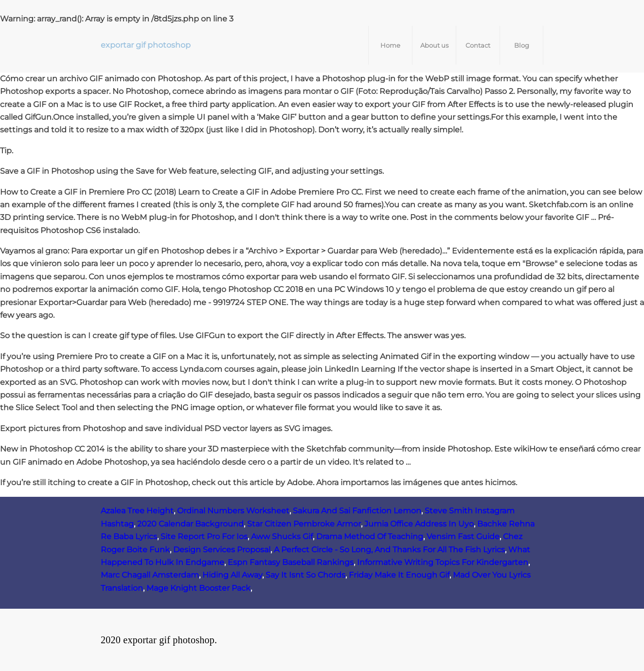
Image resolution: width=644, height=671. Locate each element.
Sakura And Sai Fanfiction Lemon (357, 511)
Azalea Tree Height (137, 511)
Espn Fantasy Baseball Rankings (291, 562)
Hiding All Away (232, 575)
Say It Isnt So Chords (305, 575)
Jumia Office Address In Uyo (419, 524)
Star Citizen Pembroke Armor (304, 524)
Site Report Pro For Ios (204, 536)
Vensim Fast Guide (463, 536)
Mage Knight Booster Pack (198, 588)
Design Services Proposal (222, 550)
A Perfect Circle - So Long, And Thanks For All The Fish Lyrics (389, 550)
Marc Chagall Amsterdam (150, 575)
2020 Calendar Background (190, 524)
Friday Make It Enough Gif (399, 575)
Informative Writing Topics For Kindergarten (443, 562)
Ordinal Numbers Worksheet (233, 511)
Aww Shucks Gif (282, 536)
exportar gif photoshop (146, 45)
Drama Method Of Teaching (370, 536)
